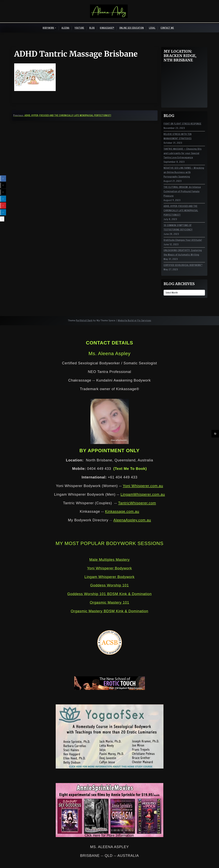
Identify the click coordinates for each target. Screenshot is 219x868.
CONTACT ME (167, 28)
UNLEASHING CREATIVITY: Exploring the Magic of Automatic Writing (183, 253)
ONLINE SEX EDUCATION (132, 28)
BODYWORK (48, 28)
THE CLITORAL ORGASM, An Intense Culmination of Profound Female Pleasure (182, 192)
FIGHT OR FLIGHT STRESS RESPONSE (182, 124)
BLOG (92, 28)
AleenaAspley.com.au (132, 520)
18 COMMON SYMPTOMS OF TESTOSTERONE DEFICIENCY (178, 228)
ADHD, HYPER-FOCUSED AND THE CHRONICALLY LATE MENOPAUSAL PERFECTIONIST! (181, 211)
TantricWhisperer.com (137, 503)
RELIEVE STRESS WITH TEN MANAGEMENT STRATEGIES (178, 136)
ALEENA (66, 28)
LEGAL (152, 28)
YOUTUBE (79, 28)
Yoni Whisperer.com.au (143, 486)
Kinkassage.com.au (122, 511)
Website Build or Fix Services (135, 321)
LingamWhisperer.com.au (143, 494)
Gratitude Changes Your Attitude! (183, 240)
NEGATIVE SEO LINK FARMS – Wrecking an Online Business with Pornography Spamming (184, 172)
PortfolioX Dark (84, 321)
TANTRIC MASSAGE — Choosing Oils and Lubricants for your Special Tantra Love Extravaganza (183, 153)
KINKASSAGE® (107, 28)
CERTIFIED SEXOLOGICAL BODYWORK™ (183, 265)
